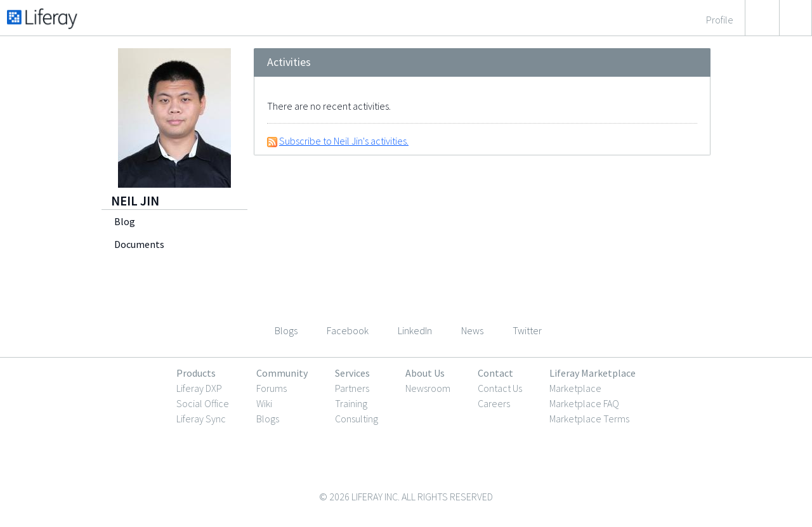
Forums (272, 388)
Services (352, 373)
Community (282, 373)
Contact (495, 373)
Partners (352, 388)
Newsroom (428, 388)
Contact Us (500, 388)
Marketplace (575, 388)
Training (351, 403)
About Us (425, 373)
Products (196, 373)
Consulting (357, 419)
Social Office (203, 403)
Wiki (264, 403)
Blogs (268, 419)
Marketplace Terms (589, 419)
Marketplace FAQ (584, 403)
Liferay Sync (201, 419)
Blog (125, 221)
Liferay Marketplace (593, 373)
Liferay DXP (199, 388)
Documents (139, 244)
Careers (494, 403)
